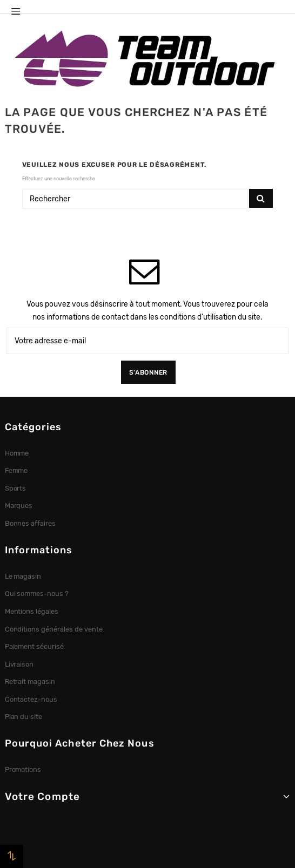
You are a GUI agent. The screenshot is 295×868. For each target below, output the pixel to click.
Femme (16, 470)
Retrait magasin (30, 681)
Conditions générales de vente (54, 629)
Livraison (19, 664)
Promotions (23, 769)
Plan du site (24, 717)
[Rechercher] (135, 199)
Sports (16, 488)
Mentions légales (32, 611)
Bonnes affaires (31, 523)
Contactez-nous (31, 699)
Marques (19, 506)
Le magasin (23, 576)
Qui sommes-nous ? (37, 594)
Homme (17, 453)
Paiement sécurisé (35, 646)
